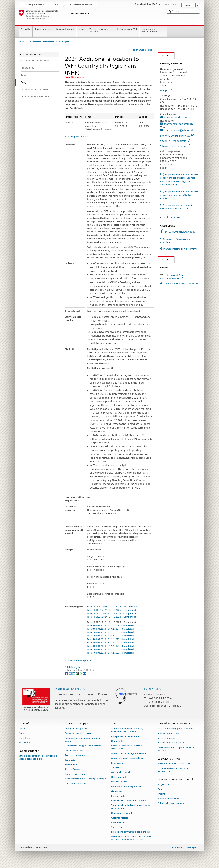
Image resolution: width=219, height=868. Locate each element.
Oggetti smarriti (119, 777)
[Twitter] (70, 673)
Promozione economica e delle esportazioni (173, 770)
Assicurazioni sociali (121, 773)
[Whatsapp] (81, 673)
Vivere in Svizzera (166, 738)
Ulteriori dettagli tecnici (80, 660)
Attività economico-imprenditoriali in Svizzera (176, 749)
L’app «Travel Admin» (75, 784)
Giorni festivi (25, 738)
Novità (22, 729)
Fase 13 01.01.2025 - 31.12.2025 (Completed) (111, 610)
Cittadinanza (118, 823)
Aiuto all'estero (72, 770)
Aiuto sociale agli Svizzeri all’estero (128, 758)
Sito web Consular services (177, 136)
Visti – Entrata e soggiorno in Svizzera (176, 729)
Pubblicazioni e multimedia (171, 803)
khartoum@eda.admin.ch (178, 124)
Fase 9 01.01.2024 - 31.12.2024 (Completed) (111, 625)
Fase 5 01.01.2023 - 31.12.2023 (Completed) (111, 639)
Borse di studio (118, 796)
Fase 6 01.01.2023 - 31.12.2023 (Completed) (111, 636)
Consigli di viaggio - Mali (77, 729)
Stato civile (117, 827)
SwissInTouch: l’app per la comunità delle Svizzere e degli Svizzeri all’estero (131, 838)
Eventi (21, 733)
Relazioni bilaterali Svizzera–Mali (174, 764)
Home (21, 42)
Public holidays (171, 217)
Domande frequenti (75, 751)
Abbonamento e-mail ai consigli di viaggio (86, 779)
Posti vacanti (25, 743)
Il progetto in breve (78, 136)
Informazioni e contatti (169, 733)
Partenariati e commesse (169, 799)
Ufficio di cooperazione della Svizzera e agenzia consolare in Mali (38, 757)
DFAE (57, 5)
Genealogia (117, 791)
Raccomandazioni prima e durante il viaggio (83, 740)
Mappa (166, 90)
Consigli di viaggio (65, 32)
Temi (160, 789)
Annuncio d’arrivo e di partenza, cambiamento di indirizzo (127, 730)
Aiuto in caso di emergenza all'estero (129, 754)
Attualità (26, 32)
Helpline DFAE (153, 689)
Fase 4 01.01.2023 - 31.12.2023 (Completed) (111, 642)
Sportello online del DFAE (70, 689)
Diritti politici (118, 741)
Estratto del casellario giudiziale (127, 787)
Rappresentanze (43, 32)
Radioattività (71, 765)
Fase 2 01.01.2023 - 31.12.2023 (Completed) (111, 649)
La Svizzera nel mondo (81, 5)
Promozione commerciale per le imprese (131, 832)
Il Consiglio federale (34, 5)
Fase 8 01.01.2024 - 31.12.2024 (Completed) (111, 629)
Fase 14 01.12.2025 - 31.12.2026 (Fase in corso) (112, 606)
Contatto (165, 55)
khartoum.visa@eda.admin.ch (180, 130)
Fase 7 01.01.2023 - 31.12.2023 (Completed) (111, 632)
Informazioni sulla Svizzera (171, 743)
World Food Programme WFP (172, 277)
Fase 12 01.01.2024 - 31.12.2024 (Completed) (111, 613)
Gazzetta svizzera (120, 818)
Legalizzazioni (118, 763)
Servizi (82, 32)
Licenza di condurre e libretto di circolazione (127, 748)
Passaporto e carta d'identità (125, 737)
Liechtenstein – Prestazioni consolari (129, 801)
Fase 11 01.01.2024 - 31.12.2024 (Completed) (111, 617)
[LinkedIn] (74, 673)
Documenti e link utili (75, 774)
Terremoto (70, 760)
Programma (163, 784)
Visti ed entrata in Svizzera (101, 32)
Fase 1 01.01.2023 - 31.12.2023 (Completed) (111, 653)
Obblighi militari (119, 782)
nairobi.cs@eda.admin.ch (178, 117)
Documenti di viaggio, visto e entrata (83, 746)
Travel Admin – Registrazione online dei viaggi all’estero (131, 807)
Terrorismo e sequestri (76, 755)
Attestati (115, 768)
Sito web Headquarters (175, 141)
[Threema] (78, 673)
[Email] (84, 673)
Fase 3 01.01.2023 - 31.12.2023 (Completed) (111, 646)
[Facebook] (67, 673)
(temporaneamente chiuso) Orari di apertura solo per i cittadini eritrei (179, 195)
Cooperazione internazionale (153, 32)
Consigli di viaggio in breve (78, 733)
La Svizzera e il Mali (127, 32)
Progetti (162, 794)
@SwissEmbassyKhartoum (180, 232)
